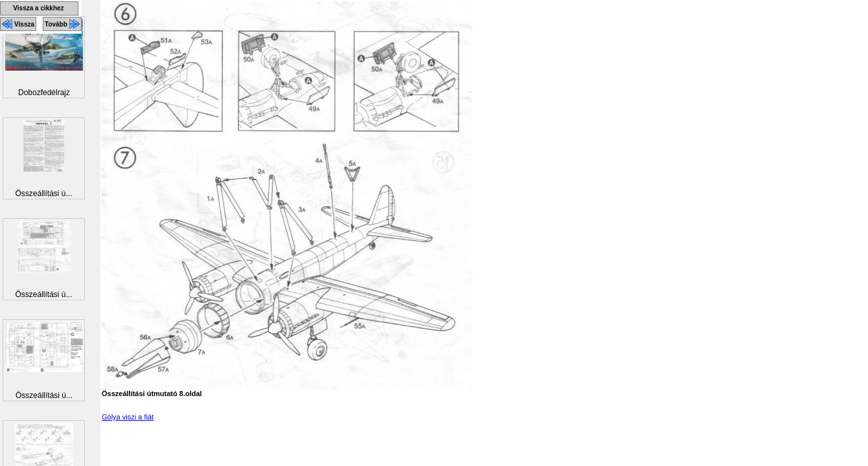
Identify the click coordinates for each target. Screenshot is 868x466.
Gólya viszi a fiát (128, 417)
